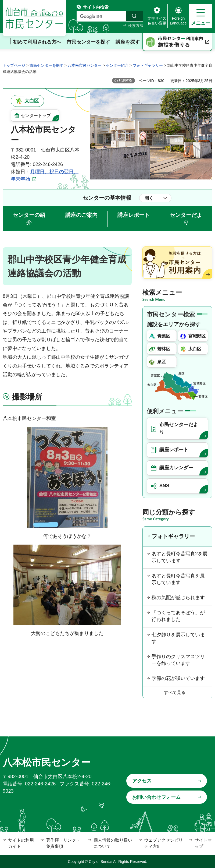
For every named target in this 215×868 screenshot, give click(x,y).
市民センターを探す (46, 65)
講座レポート (134, 215)
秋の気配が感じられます (178, 598)
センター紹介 (117, 65)
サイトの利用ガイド (21, 843)
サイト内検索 (96, 7)
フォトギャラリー (148, 65)
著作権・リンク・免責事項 (63, 843)
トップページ (14, 65)
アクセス (142, 781)
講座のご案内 (81, 215)
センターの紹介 (29, 219)
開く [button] (149, 198)
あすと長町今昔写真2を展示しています (180, 557)
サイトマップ (203, 843)
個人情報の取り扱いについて (113, 843)
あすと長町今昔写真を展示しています (178, 579)
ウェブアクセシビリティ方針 (163, 843)
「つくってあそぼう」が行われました (178, 616)
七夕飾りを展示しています (178, 638)
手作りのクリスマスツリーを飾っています (178, 660)
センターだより (186, 219)
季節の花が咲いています (178, 678)
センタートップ (36, 116)
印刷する (126, 80)
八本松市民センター (85, 65)
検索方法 (136, 26)
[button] (201, 16)
